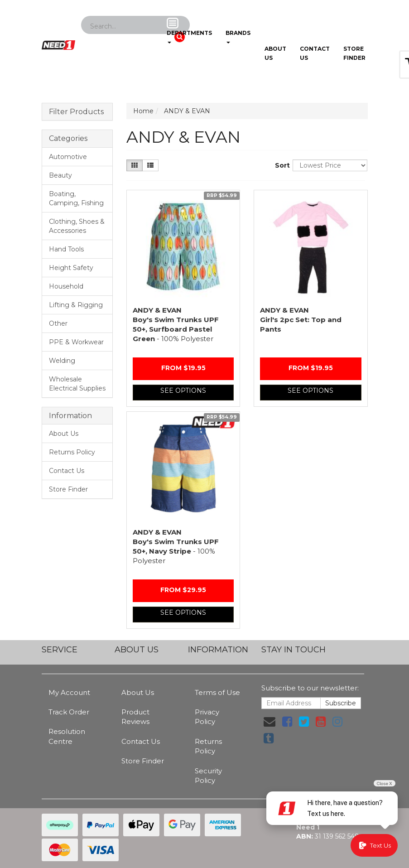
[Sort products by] (330, 165)
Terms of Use (217, 692)
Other (58, 323)
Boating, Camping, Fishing (76, 198)
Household (66, 286)
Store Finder (68, 489)
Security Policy (208, 776)
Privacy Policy (207, 717)
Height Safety (71, 268)
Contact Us (315, 53)
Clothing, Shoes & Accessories (77, 226)
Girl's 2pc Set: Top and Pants (301, 320)
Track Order (69, 712)
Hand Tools (66, 249)
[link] (287, 722)
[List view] (150, 165)
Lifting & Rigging (76, 305)
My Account (69, 692)
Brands (238, 31)
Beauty (60, 175)
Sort (280, 165)
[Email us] (269, 722)
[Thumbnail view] (135, 165)
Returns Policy (72, 452)
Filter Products (76, 112)
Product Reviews (135, 717)
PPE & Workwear (76, 342)
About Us (275, 53)
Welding (62, 361)
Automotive (68, 157)
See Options (183, 391)
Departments (189, 31)
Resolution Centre (67, 736)
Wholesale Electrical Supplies (77, 384)
